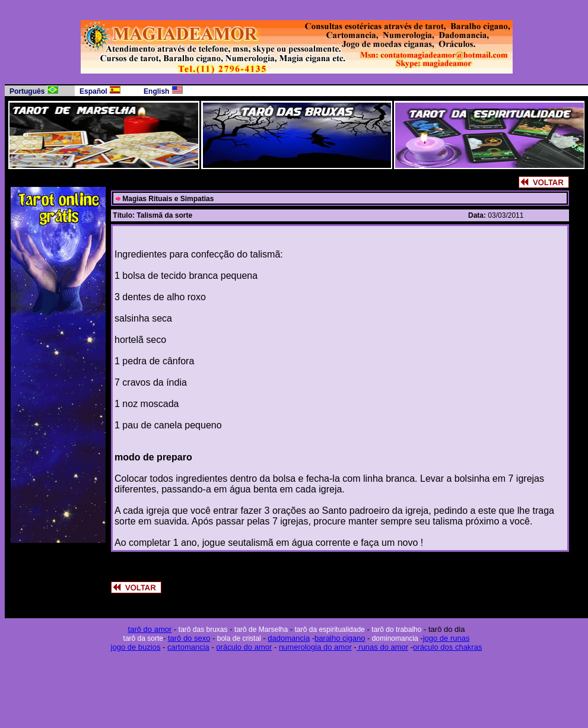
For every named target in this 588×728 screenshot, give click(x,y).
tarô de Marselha (261, 630)
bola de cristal (238, 638)
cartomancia (188, 647)
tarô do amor (150, 629)
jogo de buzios (136, 647)
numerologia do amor (315, 647)
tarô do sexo (189, 638)
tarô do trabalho (396, 630)
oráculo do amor (244, 647)
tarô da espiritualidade (330, 630)
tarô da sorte (143, 638)
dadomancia (289, 638)
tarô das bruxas (203, 630)
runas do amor (382, 647)
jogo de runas (446, 638)
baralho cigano (340, 638)
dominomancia (394, 638)
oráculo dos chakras (447, 647)
